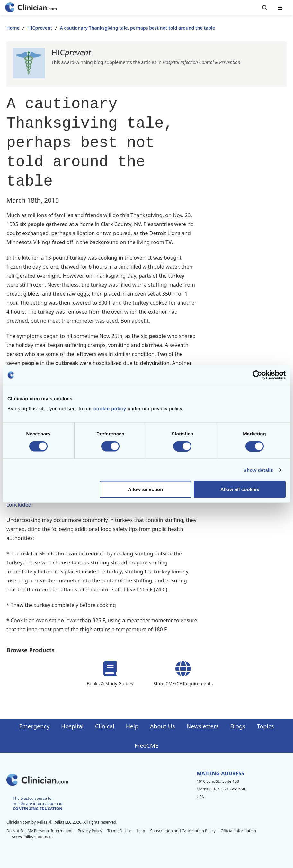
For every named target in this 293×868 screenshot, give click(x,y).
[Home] (31, 8)
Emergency (34, 726)
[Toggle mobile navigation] (280, 8)
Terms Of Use (120, 831)
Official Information (238, 831)
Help (132, 726)
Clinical (105, 726)
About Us (163, 726)
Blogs (238, 726)
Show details (258, 470)
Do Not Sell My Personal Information (40, 831)
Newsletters (203, 726)
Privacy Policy (90, 831)
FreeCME (146, 745)
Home (13, 28)
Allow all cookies (240, 489)
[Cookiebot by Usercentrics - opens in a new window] (257, 375)
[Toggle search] (265, 8)
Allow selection (145, 489)
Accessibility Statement (32, 837)
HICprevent (40, 28)
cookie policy (110, 409)
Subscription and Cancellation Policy (183, 831)
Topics (266, 726)
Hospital (72, 726)
